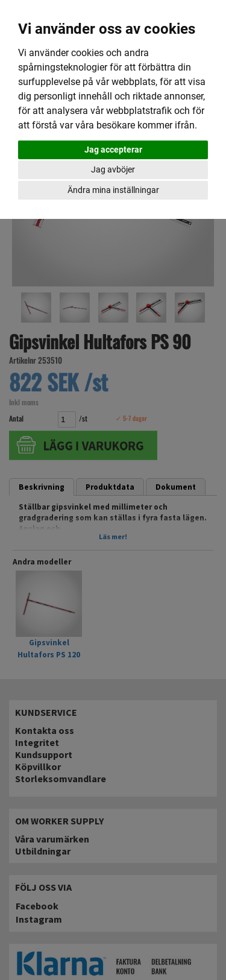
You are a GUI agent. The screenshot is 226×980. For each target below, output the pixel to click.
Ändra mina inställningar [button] (113, 190)
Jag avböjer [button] (113, 169)
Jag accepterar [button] (113, 150)
